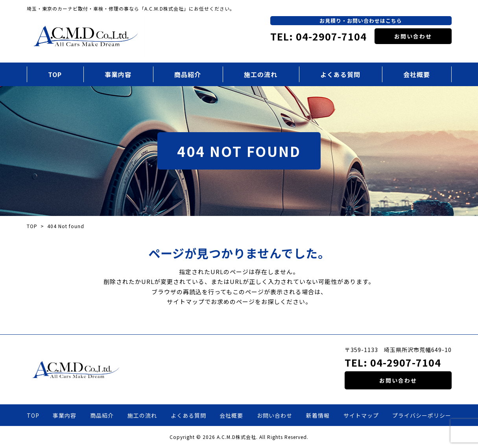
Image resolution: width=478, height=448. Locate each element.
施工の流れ (261, 74)
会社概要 (417, 74)
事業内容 (118, 74)
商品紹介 (188, 74)
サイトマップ (361, 415)
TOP (55, 74)
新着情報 (318, 415)
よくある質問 (340, 74)
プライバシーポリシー (422, 415)
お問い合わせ (413, 36)
